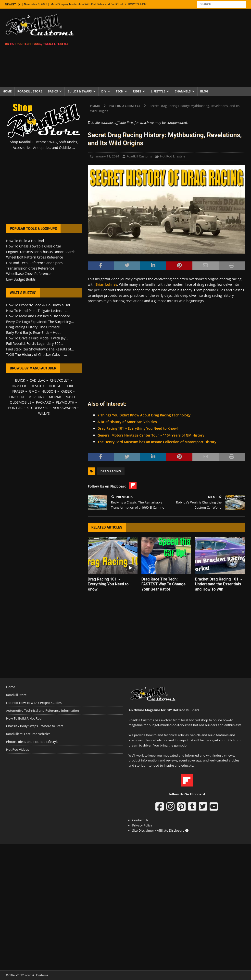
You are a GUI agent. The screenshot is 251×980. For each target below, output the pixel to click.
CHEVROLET (60, 380)
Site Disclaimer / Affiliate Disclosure (160, 830)
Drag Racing (111, 471)
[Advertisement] (166, 48)
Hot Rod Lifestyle (173, 156)
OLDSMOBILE (21, 402)
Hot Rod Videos (18, 749)
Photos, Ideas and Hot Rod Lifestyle (32, 742)
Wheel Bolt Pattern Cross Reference (35, 257)
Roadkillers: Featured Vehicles (28, 734)
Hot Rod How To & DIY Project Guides (34, 703)
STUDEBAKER (38, 408)
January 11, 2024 (107, 156)
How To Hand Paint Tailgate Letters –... (37, 311)
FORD (70, 386)
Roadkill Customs (139, 156)
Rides (137, 91)
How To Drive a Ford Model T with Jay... (37, 338)
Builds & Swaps (80, 91)
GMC (33, 391)
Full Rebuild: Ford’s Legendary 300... (35, 343)
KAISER (66, 391)
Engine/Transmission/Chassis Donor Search (41, 252)
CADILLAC (38, 380)
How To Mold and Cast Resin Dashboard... (39, 316)
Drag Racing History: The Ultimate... (34, 327)
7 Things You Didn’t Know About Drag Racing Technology (144, 415)
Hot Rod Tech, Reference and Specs (34, 263)
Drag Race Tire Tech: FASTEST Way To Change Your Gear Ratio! (163, 584)
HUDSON (49, 391)
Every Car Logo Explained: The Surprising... (40, 322)
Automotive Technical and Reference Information (43, 710)
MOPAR (55, 397)
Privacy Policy (142, 825)
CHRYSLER (18, 386)
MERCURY (36, 397)
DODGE (55, 386)
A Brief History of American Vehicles (127, 422)
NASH (70, 397)
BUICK (20, 380)
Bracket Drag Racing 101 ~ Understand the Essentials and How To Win (219, 584)
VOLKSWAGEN (65, 408)
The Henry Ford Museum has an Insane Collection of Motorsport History (157, 442)
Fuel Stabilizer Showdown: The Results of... (40, 349)
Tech (120, 91)
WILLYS (44, 413)
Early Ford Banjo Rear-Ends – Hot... (34, 332)
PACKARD (44, 402)
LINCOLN (17, 397)
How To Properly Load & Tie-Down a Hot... (40, 305)
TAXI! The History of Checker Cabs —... (37, 355)
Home (7, 91)
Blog (204, 91)
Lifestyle (158, 91)
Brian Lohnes (106, 284)
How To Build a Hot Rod (25, 241)
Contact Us (140, 820)
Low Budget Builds (21, 279)
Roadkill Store (30, 91)
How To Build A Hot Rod (24, 718)
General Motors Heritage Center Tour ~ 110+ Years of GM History (151, 435)
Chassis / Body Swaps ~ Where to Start (35, 726)
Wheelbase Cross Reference (28, 274)
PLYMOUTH (65, 402)
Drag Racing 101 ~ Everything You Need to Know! (138, 428)
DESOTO (37, 386)
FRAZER (18, 391)
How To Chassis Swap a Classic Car (34, 246)
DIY (104, 91)
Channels (183, 91)
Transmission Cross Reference (30, 268)
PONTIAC (15, 408)
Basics (53, 91)
